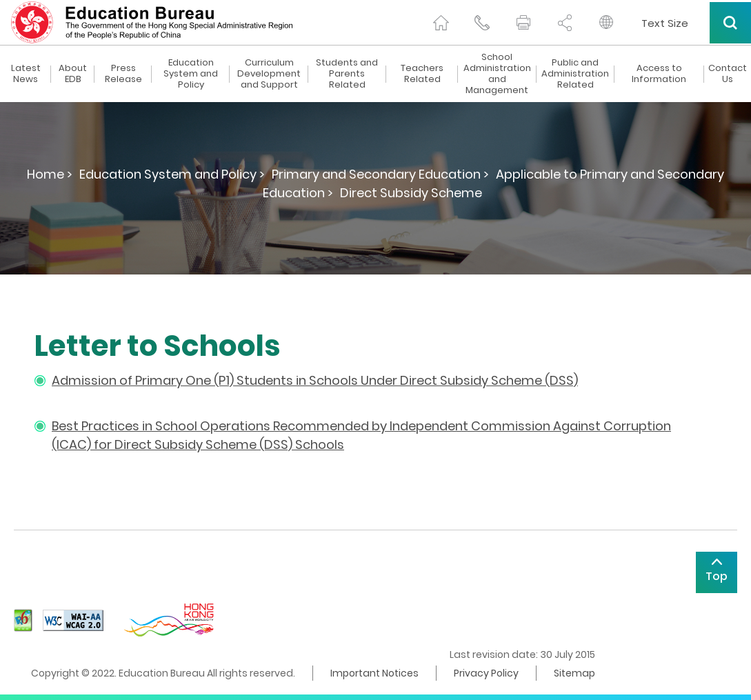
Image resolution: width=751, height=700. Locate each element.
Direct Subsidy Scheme (411, 193)
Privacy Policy (486, 673)
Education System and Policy (191, 74)
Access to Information (659, 74)
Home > (50, 174)
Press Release (123, 74)
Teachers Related (422, 74)
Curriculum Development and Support (269, 74)
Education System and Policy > (172, 174)
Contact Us (728, 74)
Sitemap (574, 673)
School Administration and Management (497, 74)
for (104, 444)
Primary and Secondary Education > (380, 174)
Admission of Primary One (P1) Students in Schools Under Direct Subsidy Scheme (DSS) (315, 380)
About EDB (73, 74)
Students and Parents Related (347, 74)
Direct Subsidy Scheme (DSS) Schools (229, 444)
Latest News (26, 74)
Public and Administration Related (575, 74)
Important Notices (374, 673)
